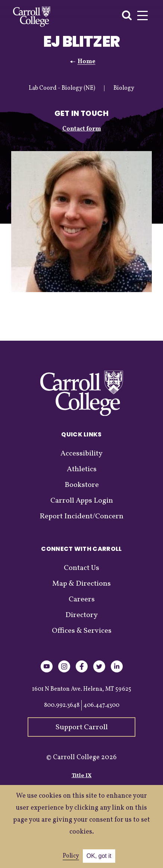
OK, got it (99, 856)
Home (87, 62)
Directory (81, 615)
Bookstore (82, 485)
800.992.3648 (62, 705)
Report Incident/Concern (81, 516)
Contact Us (81, 568)
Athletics (82, 469)
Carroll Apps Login (82, 501)
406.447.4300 (101, 705)
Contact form (82, 129)
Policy (71, 856)
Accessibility (81, 454)
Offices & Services (82, 631)
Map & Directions (81, 584)
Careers (82, 599)
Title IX (82, 776)
